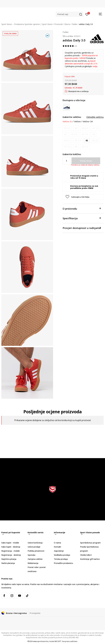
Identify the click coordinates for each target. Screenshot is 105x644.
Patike (75, 24)
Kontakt (57, 547)
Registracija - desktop (11, 555)
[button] (69, 14)
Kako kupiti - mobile (10, 543)
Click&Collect (86, 555)
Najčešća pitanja (9, 559)
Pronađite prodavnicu (63, 563)
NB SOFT (58, 641)
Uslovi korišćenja (35, 543)
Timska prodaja (61, 559)
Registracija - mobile (11, 551)
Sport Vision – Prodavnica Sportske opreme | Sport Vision (27, 24)
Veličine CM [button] (88, 122)
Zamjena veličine (35, 559)
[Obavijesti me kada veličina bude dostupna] (67, 128)
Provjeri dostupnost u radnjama (82, 228)
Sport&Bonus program (90, 543)
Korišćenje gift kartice (90, 559)
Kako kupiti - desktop (11, 547)
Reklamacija (33, 563)
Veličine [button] (77, 122)
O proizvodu (82, 208)
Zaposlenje (59, 551)
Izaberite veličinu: (72, 117)
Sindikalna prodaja (62, 555)
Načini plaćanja (8, 563)
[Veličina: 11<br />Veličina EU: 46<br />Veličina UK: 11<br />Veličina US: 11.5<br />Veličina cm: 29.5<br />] (87, 141)
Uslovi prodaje (34, 547)
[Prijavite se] (87, 14)
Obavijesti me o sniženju (78, 91)
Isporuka (31, 555)
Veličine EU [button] (67, 122)
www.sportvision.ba (41, 641)
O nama (57, 543)
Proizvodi (58, 24)
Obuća (67, 24)
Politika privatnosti (36, 551)
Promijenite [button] (35, 613)
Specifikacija (82, 218)
